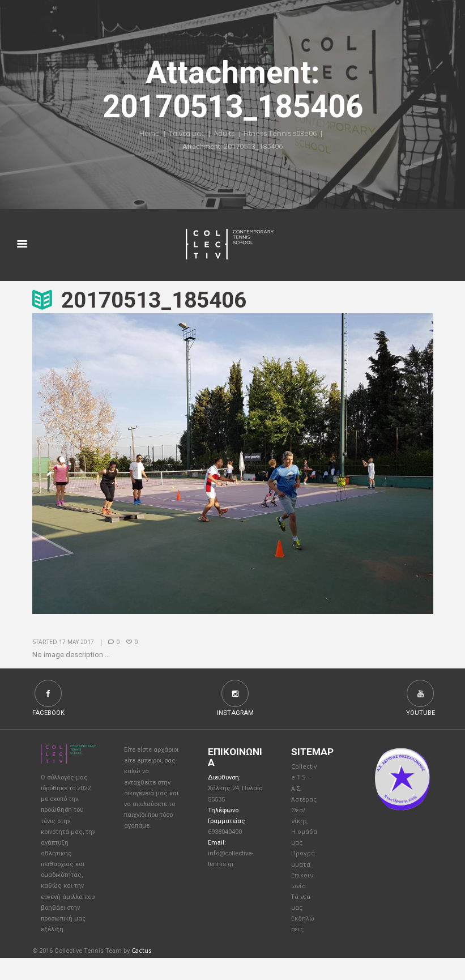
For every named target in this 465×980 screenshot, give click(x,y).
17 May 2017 (77, 642)
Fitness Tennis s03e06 (281, 134)
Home (148, 134)
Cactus (141, 973)
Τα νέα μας (185, 134)
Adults (224, 134)
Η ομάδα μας (302, 848)
